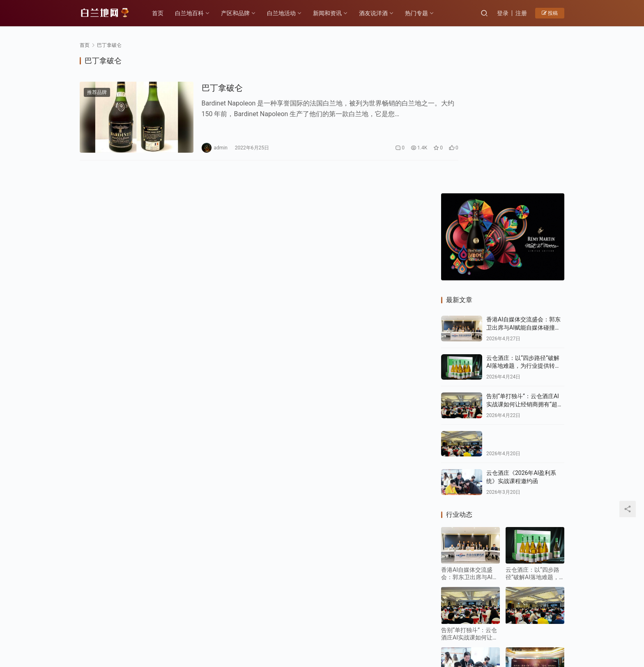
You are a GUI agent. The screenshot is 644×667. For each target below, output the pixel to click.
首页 (160, 13)
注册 (521, 13)
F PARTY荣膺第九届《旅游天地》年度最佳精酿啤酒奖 (534, 556)
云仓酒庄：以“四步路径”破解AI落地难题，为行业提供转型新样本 (523, 228)
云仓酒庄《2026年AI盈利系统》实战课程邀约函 (470, 556)
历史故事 (205, 619)
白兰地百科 (192, 13)
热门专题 (419, 13)
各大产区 (171, 619)
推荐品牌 (97, 93)
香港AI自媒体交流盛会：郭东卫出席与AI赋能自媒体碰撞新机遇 (523, 190)
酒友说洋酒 (376, 13)
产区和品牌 (238, 13)
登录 (503, 13)
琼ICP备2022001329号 (260, 632)
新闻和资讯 (330, 13)
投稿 (550, 13)
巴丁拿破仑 (212, 88)
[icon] (531, 627)
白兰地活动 (284, 13)
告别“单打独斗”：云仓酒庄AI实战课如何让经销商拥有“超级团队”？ (525, 267)
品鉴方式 (318, 619)
